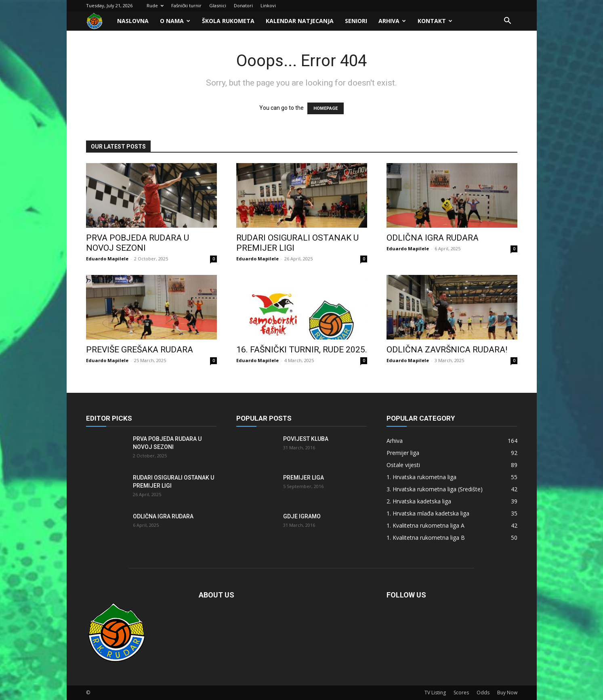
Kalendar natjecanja (300, 21)
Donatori (243, 5)
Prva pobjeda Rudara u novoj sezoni (138, 243)
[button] (508, 22)
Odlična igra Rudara (433, 238)
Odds (483, 693)
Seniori (356, 21)
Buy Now (507, 693)
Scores (461, 693)
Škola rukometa (228, 21)
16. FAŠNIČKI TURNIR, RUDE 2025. (302, 350)
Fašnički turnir (186, 5)
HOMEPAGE (326, 108)
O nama (175, 21)
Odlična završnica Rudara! (447, 350)
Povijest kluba (306, 439)
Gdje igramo (302, 516)
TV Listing (435, 693)
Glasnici (218, 5)
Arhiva (392, 21)
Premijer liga (304, 478)
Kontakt (435, 21)
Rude (155, 5)
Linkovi (268, 5)
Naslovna (133, 21)
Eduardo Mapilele (107, 259)
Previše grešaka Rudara (140, 350)
